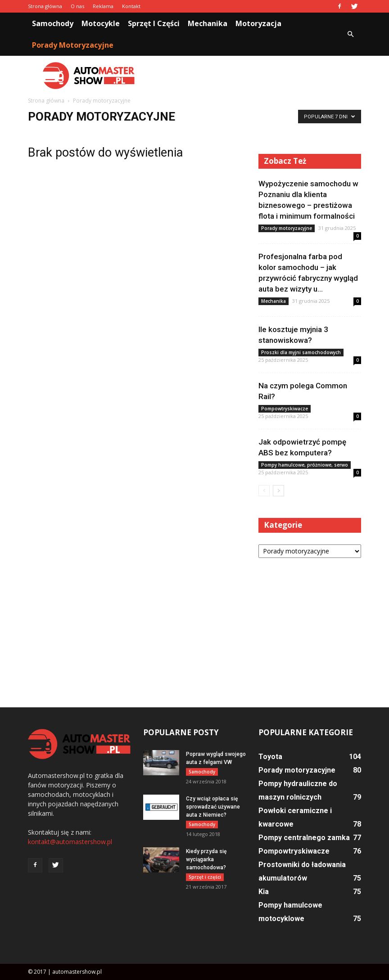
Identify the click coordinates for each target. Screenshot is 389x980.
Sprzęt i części (154, 23)
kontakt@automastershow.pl (70, 842)
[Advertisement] (255, 76)
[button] (350, 34)
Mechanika (208, 23)
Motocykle (101, 23)
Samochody (53, 23)
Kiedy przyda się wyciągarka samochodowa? (206, 859)
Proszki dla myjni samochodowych (301, 352)
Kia (264, 892)
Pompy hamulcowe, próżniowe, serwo (305, 465)
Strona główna (45, 6)
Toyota (270, 757)
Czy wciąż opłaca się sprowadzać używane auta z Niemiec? (213, 807)
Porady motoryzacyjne (73, 45)
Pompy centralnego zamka (304, 838)
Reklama (103, 6)
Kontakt (131, 6)
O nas (77, 6)
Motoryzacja (258, 23)
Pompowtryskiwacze (285, 409)
